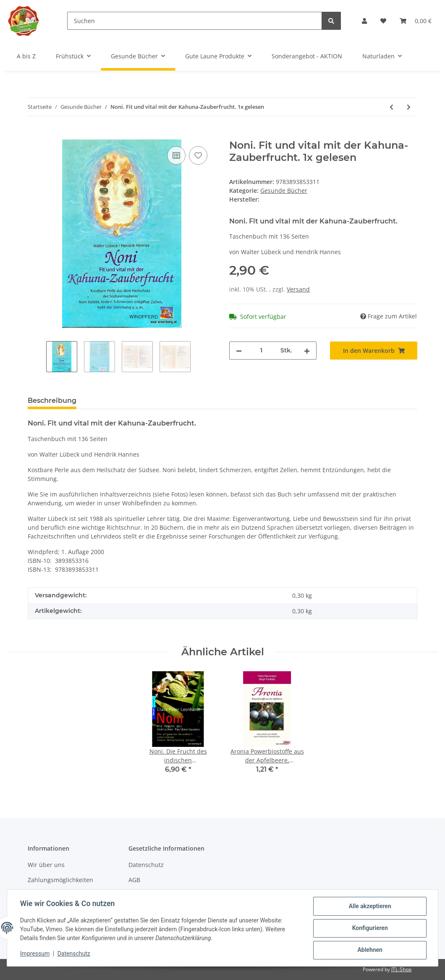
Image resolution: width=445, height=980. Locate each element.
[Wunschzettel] (383, 21)
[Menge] (261, 351)
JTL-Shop (401, 969)
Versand (298, 289)
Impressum (35, 954)
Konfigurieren (369, 928)
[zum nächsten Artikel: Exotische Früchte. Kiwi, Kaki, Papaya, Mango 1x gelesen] (409, 107)
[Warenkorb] (416, 21)
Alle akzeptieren (369, 906)
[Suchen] (195, 21)
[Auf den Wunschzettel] (198, 155)
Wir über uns (46, 865)
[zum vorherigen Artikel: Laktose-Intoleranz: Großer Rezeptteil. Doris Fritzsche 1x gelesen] (391, 107)
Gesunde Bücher (284, 190)
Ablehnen (369, 950)
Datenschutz (146, 865)
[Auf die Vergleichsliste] (176, 155)
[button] (364, 21)
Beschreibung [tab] (52, 401)
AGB (134, 880)
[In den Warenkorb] (34, 135)
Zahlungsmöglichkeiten (60, 880)
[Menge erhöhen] (307, 351)
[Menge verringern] (239, 351)
